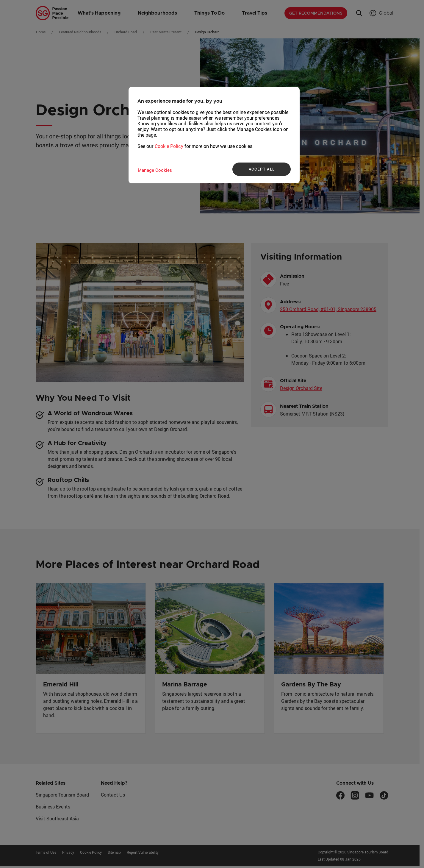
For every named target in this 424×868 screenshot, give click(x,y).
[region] (214, 135)
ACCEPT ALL (262, 169)
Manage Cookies (155, 170)
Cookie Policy (169, 146)
